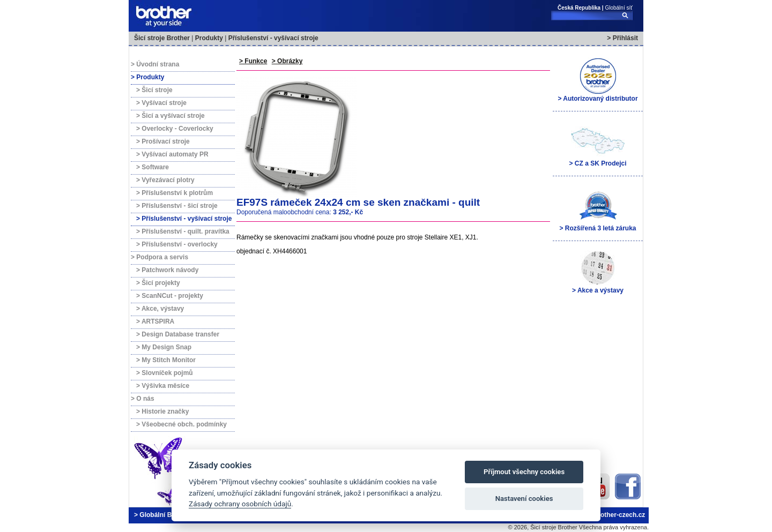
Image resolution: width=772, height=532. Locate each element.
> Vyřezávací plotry (165, 180)
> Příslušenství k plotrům (175, 193)
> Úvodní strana (155, 64)
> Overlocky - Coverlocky (175, 129)
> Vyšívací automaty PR (172, 154)
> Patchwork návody (167, 270)
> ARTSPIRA (155, 321)
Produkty (209, 38)
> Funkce (253, 61)
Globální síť (619, 8)
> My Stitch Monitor (166, 360)
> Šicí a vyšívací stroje (170, 116)
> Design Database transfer (178, 334)
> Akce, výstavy (160, 309)
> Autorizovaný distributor (597, 80)
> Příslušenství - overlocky (177, 244)
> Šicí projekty (158, 283)
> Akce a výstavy (598, 272)
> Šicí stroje (154, 90)
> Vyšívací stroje (161, 103)
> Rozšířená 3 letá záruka (597, 209)
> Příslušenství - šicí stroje (177, 206)
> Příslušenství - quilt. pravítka (183, 231)
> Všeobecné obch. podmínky (181, 424)
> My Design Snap (164, 347)
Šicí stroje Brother (162, 38)
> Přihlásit (622, 38)
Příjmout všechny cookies (524, 472)
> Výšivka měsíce (163, 386)
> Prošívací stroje (163, 141)
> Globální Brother (162, 515)
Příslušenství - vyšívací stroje (273, 38)
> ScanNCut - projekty (170, 296)
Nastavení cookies (524, 499)
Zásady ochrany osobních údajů (240, 504)
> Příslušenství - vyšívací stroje (184, 219)
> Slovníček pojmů (165, 373)
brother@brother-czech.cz (605, 515)
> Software (153, 167)
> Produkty (147, 77)
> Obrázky (287, 61)
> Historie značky (162, 411)
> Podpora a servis (159, 257)
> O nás (143, 399)
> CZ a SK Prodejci (597, 145)
